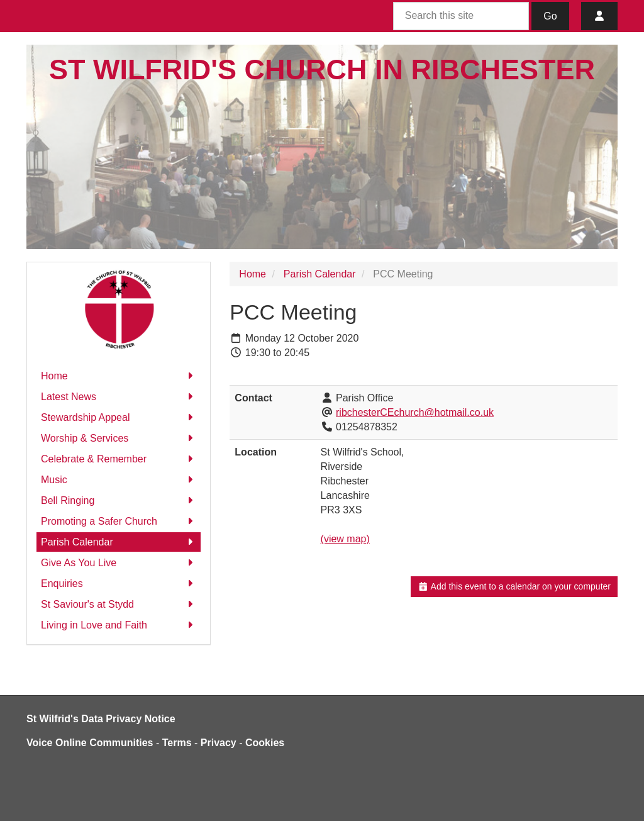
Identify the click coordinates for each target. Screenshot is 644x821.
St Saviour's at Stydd (119, 604)
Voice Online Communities (90, 743)
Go (550, 16)
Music (119, 480)
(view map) (345, 539)
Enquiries (119, 584)
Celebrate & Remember (119, 459)
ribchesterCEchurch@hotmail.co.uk (415, 412)
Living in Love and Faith (119, 625)
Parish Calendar (119, 542)
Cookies (265, 743)
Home (119, 376)
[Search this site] (461, 16)
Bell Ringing (119, 500)
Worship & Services (119, 438)
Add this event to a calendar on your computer (514, 586)
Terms (177, 743)
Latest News (119, 397)
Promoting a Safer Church (119, 521)
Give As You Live (119, 563)
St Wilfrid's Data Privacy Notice (101, 719)
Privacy (219, 743)
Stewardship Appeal (119, 417)
